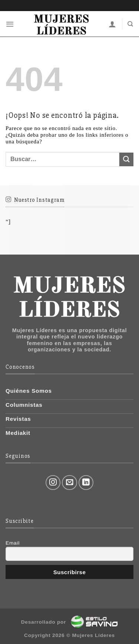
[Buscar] (130, 24)
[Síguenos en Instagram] (53, 483)
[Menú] (10, 24)
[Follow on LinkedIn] (86, 483)
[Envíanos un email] (69, 483)
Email (13, 543)
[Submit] (126, 159)
